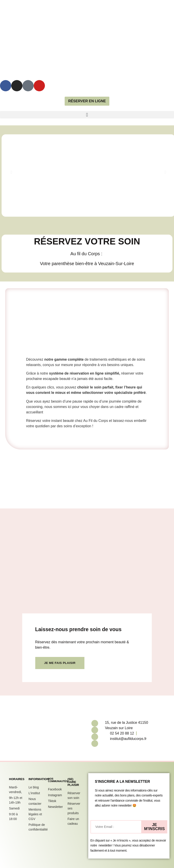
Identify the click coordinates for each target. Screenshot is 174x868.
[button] (87, 115)
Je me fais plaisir (60, 663)
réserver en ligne (87, 101)
